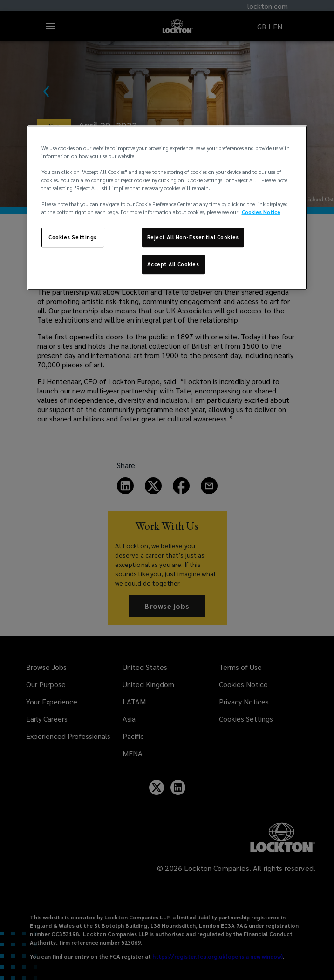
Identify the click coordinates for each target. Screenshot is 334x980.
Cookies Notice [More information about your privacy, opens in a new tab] (261, 212)
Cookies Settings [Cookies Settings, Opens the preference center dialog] (73, 237)
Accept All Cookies (173, 264)
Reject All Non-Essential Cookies (193, 237)
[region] (167, 207)
